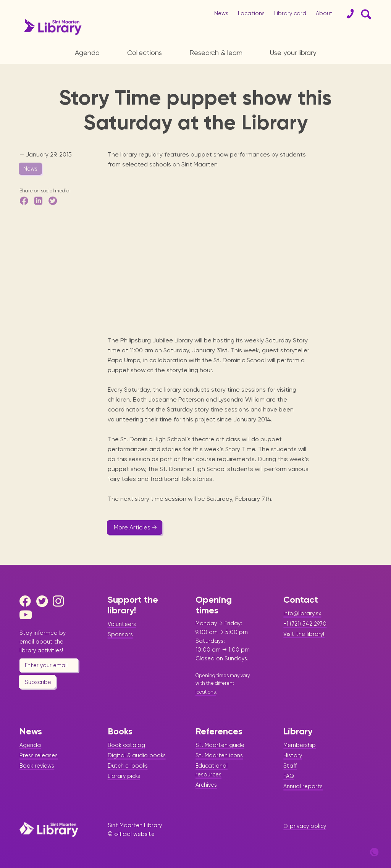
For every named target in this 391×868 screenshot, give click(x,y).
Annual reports (303, 786)
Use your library (293, 52)
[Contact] (347, 14)
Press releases (39, 755)
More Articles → (135, 527)
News (221, 13)
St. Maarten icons (219, 755)
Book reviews (37, 766)
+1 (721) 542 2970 (305, 624)
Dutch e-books (128, 766)
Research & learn (216, 52)
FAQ (289, 776)
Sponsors (120, 634)
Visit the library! (304, 634)
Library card (290, 13)
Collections (145, 52)
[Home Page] (49, 829)
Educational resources (212, 770)
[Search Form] (365, 14)
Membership (300, 745)
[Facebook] (27, 601)
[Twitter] (44, 601)
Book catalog (126, 745)
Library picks (124, 776)
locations (206, 692)
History (293, 755)
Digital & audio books (137, 755)
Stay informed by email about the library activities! (43, 642)
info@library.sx (302, 613)
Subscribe (38, 682)
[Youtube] (27, 615)
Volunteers (122, 624)
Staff (290, 766)
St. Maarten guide (220, 745)
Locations (251, 13)
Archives (206, 785)
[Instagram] (60, 601)
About (324, 13)
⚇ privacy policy (305, 826)
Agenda (87, 52)
